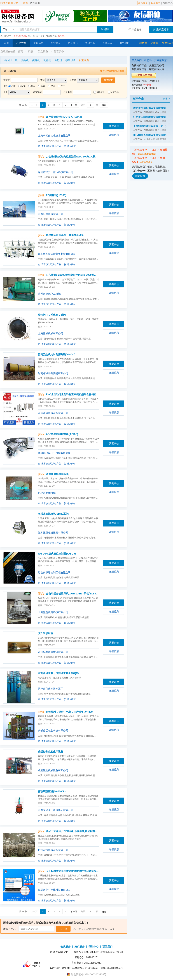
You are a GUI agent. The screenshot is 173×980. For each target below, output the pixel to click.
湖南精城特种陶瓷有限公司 (53, 373)
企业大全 (56, 43)
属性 (5, 86)
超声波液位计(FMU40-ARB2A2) (64, 117)
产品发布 (135, 29)
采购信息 (38, 43)
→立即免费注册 (144, 75)
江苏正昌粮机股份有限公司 (53, 533)
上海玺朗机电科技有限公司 (53, 612)
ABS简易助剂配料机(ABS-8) (62, 434)
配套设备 (59, 51)
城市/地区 (37, 92)
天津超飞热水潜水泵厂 (51, 689)
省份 (5, 92)
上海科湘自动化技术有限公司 (54, 136)
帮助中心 (168, 3)
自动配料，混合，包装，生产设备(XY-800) (70, 712)
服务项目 (125, 43)
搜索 (105, 29)
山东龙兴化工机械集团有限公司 (56, 810)
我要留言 (140, 176)
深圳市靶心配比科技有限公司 (54, 890)
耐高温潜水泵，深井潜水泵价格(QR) (58, 673)
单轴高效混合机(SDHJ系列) (54, 514)
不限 (13, 86)
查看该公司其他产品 (49, 146)
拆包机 (61, 36)
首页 (6, 43)
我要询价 (114, 126)
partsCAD (167, 43)
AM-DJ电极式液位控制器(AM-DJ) (57, 554)
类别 (42, 80)
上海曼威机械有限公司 (51, 333)
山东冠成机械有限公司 (51, 214)
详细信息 (114, 135)
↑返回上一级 (11, 60)
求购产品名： (11, 929)
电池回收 (91, 929)
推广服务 (80, 947)
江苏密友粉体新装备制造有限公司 (57, 254)
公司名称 (68, 92)
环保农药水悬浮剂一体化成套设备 (65, 235)
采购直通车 (161, 29)
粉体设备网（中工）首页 (14, 3)
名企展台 (73, 43)
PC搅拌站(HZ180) (56, 195)
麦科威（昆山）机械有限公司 (54, 453)
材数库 (143, 43)
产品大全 (21, 43)
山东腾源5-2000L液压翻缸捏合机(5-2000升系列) (73, 275)
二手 (63, 86)
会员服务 (156, 3)
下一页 (74, 105)
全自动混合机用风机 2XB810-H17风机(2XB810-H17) (73, 594)
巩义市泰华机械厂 (48, 493)
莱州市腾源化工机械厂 (51, 294)
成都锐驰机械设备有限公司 (53, 770)
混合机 (32, 36)
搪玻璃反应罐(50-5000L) (52, 791)
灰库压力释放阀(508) (58, 474)
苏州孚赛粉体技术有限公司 (53, 652)
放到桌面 (35, 3)
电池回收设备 (21, 36)
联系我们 (107, 947)
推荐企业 (100, 92)
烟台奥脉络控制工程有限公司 (54, 573)
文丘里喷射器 (46, 633)
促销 (23, 86)
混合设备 (43, 51)
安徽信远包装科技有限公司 (53, 731)
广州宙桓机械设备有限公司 (53, 850)
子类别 (73, 80)
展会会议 (107, 43)
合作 (43, 86)
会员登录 (143, 3)
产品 (31, 51)
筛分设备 (40, 36)
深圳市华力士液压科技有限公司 (56, 172)
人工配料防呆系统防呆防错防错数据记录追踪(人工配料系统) (73, 871)
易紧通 (154, 43)
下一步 (63, 929)
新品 (33, 86)
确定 (104, 105)
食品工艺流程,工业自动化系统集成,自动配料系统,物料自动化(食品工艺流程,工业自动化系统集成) (73, 831)
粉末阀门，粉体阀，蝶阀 (52, 315)
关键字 (6, 80)
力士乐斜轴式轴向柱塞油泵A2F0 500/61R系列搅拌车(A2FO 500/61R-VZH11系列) (73, 157)
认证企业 (115, 92)
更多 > (166, 99)
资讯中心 (90, 43)
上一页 (34, 105)
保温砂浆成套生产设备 (51, 752)
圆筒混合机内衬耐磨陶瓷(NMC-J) (57, 354)
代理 (53, 86)
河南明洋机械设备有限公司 (53, 413)
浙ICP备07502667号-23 (109, 952)
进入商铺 (70, 146)
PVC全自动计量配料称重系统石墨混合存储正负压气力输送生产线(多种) (73, 394)
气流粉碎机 (51, 36)
